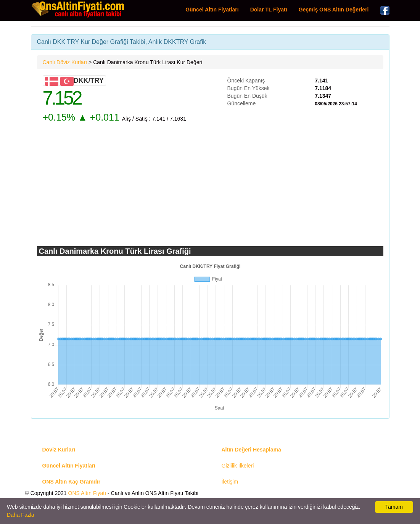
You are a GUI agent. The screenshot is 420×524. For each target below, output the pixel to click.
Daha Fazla (21, 515)
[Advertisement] (210, 185)
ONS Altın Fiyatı (87, 493)
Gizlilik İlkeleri (238, 466)
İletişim (230, 482)
